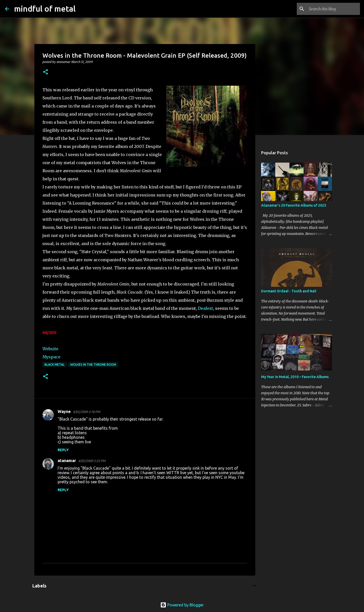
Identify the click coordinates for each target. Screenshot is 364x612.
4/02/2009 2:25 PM (92, 461)
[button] (45, 72)
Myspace (51, 357)
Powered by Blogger (182, 605)
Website (50, 349)
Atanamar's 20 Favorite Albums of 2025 (294, 205)
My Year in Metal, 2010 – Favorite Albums (295, 377)
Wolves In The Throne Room (93, 365)
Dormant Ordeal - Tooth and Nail (289, 291)
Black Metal (54, 365)
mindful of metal (45, 9)
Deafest (206, 308)
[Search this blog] (333, 9)
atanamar (67, 461)
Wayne (64, 411)
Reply (63, 450)
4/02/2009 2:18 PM (86, 412)
